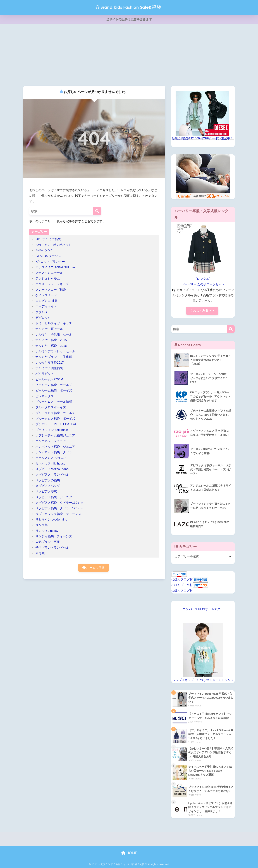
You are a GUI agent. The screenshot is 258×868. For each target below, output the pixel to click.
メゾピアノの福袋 (48, 480)
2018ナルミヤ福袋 (48, 239)
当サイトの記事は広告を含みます (129, 19)
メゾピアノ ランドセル (52, 475)
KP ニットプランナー (50, 262)
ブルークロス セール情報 (54, 402)
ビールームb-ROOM (49, 379)
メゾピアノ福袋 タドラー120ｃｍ (59, 508)
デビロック (43, 318)
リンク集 (42, 525)
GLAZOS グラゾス (48, 256)
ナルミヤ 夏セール (49, 329)
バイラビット (45, 374)
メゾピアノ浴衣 (46, 491)
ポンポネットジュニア (51, 441)
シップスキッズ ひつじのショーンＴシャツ (203, 680)
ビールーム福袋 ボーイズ (54, 391)
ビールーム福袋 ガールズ (54, 385)
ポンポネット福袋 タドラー (57, 452)
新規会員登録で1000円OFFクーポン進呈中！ (203, 138)
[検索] (97, 211)
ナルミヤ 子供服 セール (54, 335)
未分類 (40, 553)
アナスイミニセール (49, 273)
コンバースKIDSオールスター (203, 609)
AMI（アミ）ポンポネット (53, 245)
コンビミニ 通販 (47, 301)
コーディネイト (46, 306)
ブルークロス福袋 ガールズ (57, 413)
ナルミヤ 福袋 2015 (51, 340)
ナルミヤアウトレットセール (55, 351)
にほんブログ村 (182, 579)
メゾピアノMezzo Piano (52, 469)
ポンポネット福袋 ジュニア (55, 447)
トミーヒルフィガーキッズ (54, 323)
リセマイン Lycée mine (51, 520)
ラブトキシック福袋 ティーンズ (58, 514)
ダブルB (41, 312)
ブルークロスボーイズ (51, 407)
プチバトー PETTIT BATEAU (56, 424)
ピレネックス (45, 396)
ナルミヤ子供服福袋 (49, 368)
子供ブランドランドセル (52, 548)
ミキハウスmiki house (50, 464)
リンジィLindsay (47, 531)
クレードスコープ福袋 (51, 290)
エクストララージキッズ (52, 284)
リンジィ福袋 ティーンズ (54, 536)
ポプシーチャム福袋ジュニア (55, 435)
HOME (129, 853)
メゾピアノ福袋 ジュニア (54, 497)
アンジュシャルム (48, 279)
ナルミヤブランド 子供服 (54, 357)
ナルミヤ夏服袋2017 (50, 363)
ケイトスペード (46, 295)
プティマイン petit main (53, 430)
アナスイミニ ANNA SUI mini (57, 267)
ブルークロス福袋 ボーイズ (55, 419)
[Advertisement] (129, 54)
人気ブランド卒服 (48, 542)
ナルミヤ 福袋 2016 (51, 346)
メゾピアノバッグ (48, 486)
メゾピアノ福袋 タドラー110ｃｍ (59, 503)
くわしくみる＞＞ (202, 311)
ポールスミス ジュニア (51, 458)
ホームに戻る (94, 568)
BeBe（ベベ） (45, 250)
